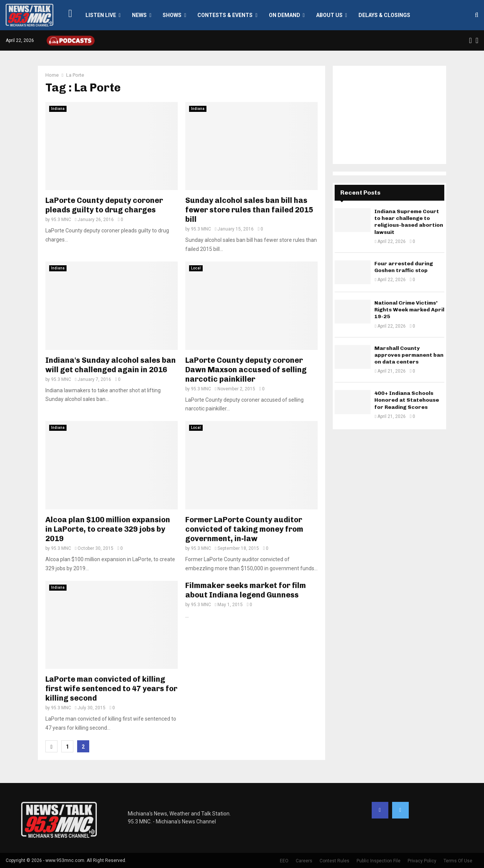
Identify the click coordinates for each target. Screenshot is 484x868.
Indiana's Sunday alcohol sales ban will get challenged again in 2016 (111, 365)
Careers (304, 861)
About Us (329, 15)
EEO (284, 861)
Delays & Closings (384, 15)
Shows (172, 15)
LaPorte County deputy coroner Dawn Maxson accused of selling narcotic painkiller (246, 370)
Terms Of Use (458, 861)
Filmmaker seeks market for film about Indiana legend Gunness (246, 590)
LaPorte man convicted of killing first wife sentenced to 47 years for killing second (111, 689)
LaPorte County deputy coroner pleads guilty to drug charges (104, 205)
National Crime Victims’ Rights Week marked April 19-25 (409, 310)
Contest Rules (334, 861)
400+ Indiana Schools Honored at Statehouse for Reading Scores (407, 400)
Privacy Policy (422, 861)
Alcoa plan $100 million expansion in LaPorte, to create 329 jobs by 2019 (108, 529)
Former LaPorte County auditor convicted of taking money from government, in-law (244, 529)
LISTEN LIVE (101, 15)
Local (196, 268)
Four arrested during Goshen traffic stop (404, 267)
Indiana (58, 109)
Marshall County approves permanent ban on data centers (409, 355)
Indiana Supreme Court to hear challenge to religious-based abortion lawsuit (409, 222)
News (139, 15)
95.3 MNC (61, 220)
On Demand (285, 15)
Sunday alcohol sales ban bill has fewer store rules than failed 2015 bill (249, 210)
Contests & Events (225, 15)
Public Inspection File (379, 861)
